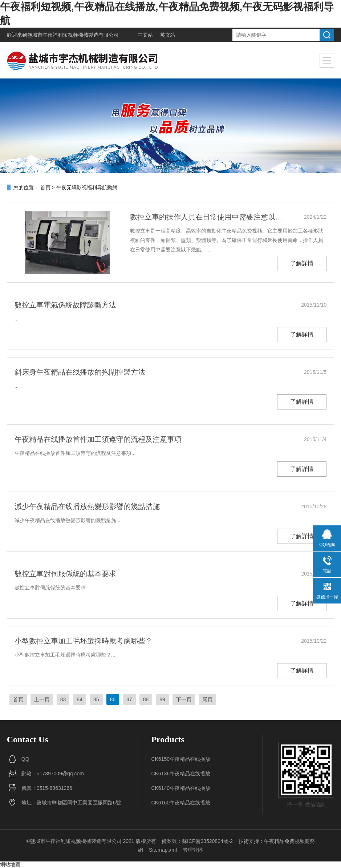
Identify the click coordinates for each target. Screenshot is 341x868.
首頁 (45, 187)
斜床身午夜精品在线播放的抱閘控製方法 (80, 372)
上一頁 (42, 699)
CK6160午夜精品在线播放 (181, 803)
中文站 (145, 35)
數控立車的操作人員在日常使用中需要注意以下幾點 (209, 217)
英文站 (168, 35)
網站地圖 (10, 864)
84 (80, 699)
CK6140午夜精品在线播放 (181, 788)
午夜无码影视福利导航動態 (87, 187)
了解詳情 (302, 263)
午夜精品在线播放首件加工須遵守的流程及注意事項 (98, 439)
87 (129, 699)
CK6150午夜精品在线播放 (181, 759)
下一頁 (184, 699)
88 (146, 699)
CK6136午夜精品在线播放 (181, 774)
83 (63, 699)
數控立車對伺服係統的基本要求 (65, 574)
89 (162, 699)
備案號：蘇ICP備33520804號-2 (197, 841)
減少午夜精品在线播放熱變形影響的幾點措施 (87, 506)
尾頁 (207, 699)
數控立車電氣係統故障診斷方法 (65, 305)
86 (113, 699)
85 (96, 699)
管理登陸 (193, 850)
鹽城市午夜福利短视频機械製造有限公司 (73, 35)
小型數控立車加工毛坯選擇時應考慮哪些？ (84, 641)
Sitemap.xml (163, 850)
